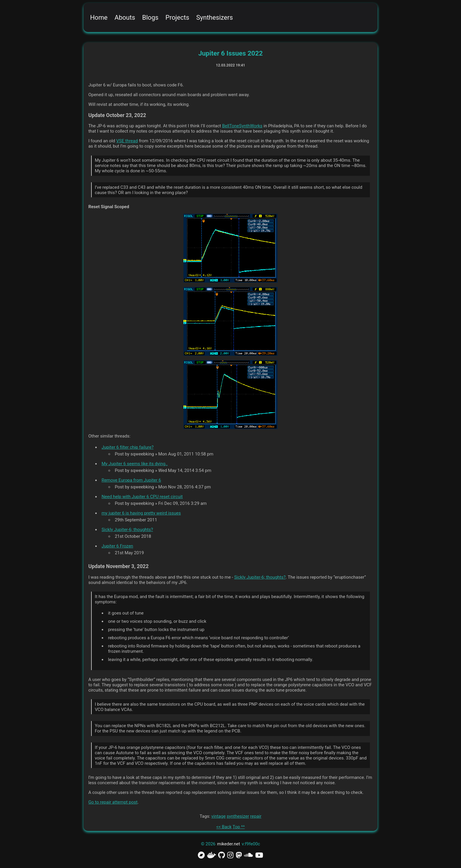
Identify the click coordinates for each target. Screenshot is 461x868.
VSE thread (127, 141)
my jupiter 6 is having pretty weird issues (141, 513)
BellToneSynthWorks (242, 126)
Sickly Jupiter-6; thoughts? (127, 530)
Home (99, 17)
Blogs (150, 17)
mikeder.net (229, 844)
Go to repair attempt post (113, 802)
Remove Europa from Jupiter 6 (131, 480)
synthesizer (238, 816)
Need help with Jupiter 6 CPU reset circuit (142, 497)
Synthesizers (215, 17)
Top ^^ (239, 827)
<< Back (224, 827)
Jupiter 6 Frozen (117, 546)
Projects (177, 17)
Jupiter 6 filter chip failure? (127, 447)
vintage (219, 816)
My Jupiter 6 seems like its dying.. (135, 464)
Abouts (125, 17)
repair (256, 816)
